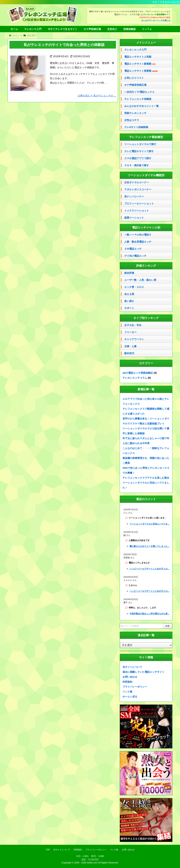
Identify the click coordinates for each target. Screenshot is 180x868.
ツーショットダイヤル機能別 (146, 175)
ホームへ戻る (130, 697)
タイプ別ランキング (146, 318)
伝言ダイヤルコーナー (137, 182)
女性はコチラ (132, 120)
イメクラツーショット (137, 211)
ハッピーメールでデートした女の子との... (149, 569)
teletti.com (92, 863)
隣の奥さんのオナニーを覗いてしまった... (149, 546)
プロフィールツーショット (139, 203)
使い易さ (129, 301)
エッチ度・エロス (134, 287)
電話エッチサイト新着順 (140, 64)
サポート (129, 308)
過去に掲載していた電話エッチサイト (143, 672)
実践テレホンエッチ (135, 113)
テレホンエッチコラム (135, 378)
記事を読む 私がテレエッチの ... (97, 96)
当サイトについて (132, 667)
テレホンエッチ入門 (135, 50)
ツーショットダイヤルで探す (140, 144)
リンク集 (127, 692)
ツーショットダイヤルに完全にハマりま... (149, 524)
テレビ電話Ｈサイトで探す (139, 151)
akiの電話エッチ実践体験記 (138, 373)
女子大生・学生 (133, 325)
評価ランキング (146, 266)
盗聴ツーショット (134, 218)
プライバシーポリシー (135, 687)
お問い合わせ (130, 677)
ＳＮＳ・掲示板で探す (137, 165)
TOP (48, 850)
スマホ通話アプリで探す (138, 158)
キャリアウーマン (134, 339)
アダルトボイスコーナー (138, 189)
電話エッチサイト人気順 (138, 57)
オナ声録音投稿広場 (135, 85)
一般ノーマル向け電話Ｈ (138, 235)
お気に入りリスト (134, 78)
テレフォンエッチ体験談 (138, 99)
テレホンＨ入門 (33, 29)
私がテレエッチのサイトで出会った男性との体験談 (64, 45)
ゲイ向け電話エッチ (135, 256)
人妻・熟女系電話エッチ (138, 242)
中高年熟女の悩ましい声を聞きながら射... (149, 614)
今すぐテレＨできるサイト (63, 29)
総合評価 (129, 273)
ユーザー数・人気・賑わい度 (140, 280)
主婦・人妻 (130, 346)
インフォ (147, 29)
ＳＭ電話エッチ (133, 249)
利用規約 (127, 682)
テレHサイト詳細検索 (136, 127)
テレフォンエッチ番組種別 (146, 137)
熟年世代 (129, 353)
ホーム (14, 29)
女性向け (112, 29)
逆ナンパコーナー (134, 196)
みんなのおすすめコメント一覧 (142, 106)
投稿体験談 (130, 29)
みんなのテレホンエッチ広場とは (156, 20)
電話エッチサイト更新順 (141, 71)
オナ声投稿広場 (92, 29)
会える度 (129, 294)
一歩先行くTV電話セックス (139, 92)
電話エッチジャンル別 (146, 228)
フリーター (130, 332)
